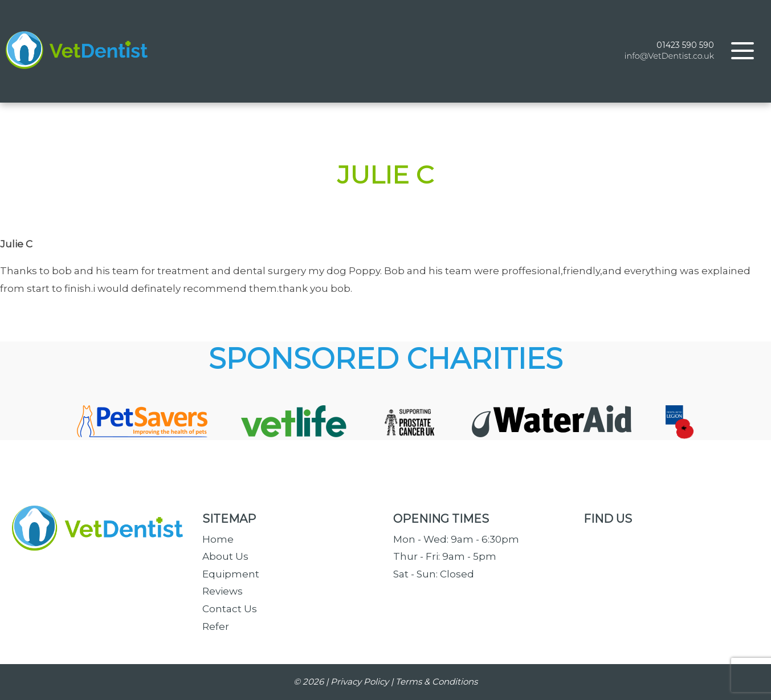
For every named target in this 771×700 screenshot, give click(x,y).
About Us (225, 556)
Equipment (231, 574)
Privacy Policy (360, 681)
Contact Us (230, 609)
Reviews (223, 591)
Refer (216, 626)
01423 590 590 (685, 45)
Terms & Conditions (437, 681)
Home (218, 539)
